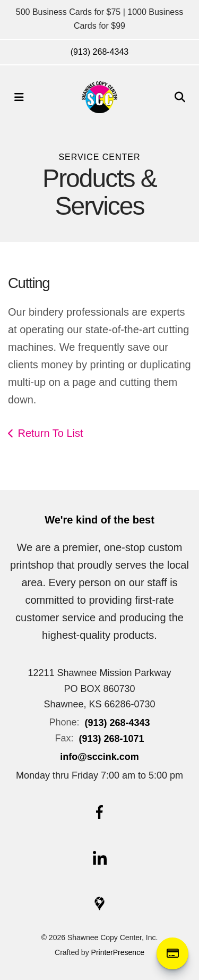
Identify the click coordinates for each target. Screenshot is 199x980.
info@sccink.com (99, 757)
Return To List (51, 433)
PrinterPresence (118, 952)
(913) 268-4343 (99, 52)
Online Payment (172, 953)
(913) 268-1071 (111, 739)
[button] (19, 97)
